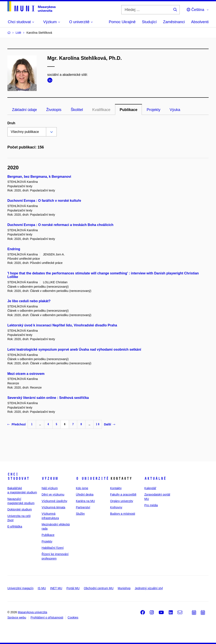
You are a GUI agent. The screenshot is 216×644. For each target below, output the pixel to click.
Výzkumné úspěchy (54, 501)
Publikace (128, 110)
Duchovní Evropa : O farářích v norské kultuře (44, 201)
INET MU (56, 588)
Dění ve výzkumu (53, 494)
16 (98, 424)
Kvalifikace (101, 110)
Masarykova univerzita (32, 612)
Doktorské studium (20, 509)
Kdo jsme (82, 488)
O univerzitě (92, 478)
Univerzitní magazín (20, 588)
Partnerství (83, 507)
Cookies (73, 617)
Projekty (153, 110)
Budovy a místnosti (123, 514)
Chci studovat (18, 476)
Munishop (124, 588)
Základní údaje (24, 110)
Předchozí (17, 424)
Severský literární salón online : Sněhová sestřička (48, 398)
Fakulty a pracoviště (123, 494)
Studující (149, 22)
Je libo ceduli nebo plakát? (29, 301)
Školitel (77, 110)
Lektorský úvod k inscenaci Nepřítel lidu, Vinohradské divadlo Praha (62, 325)
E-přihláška (15, 526)
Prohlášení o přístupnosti (47, 617)
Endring (14, 249)
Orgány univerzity (122, 501)
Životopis (54, 110)
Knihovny (116, 507)
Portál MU (73, 588)
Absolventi (200, 22)
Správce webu (17, 617)
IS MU (42, 588)
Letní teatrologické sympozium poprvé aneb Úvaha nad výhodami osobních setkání (74, 349)
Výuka (175, 110)
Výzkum (50, 478)
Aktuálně (155, 478)
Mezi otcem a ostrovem (26, 374)
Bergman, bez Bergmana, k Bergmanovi (39, 177)
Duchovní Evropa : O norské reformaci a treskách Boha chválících (60, 225)
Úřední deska (85, 494)
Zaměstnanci (174, 22)
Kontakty (116, 488)
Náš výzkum (50, 488)
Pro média (151, 505)
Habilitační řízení (53, 548)
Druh (11, 123)
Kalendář (150, 488)
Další (110, 424)
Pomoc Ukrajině (122, 22)
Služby (80, 514)
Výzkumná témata (53, 507)
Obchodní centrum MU (99, 588)
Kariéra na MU (85, 501)
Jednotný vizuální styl (149, 588)
